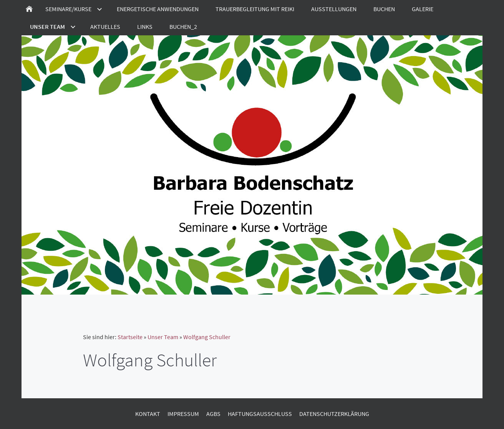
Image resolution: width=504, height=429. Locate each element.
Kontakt (148, 414)
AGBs (213, 414)
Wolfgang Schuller (207, 337)
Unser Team (163, 337)
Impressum (183, 414)
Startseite (130, 337)
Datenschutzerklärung (334, 414)
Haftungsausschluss (260, 414)
